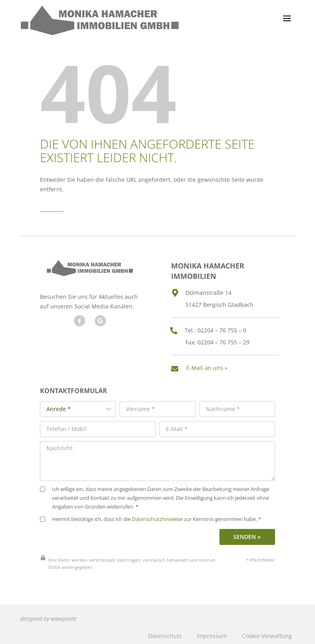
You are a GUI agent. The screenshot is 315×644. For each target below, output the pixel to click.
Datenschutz (165, 633)
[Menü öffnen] (287, 18)
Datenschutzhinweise (157, 517)
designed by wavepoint (48, 617)
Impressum (212, 633)
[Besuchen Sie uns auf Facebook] (79, 320)
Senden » (247, 535)
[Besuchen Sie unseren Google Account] (100, 320)
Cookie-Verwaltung (267, 633)
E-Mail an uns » (208, 367)
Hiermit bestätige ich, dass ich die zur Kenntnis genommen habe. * (151, 517)
